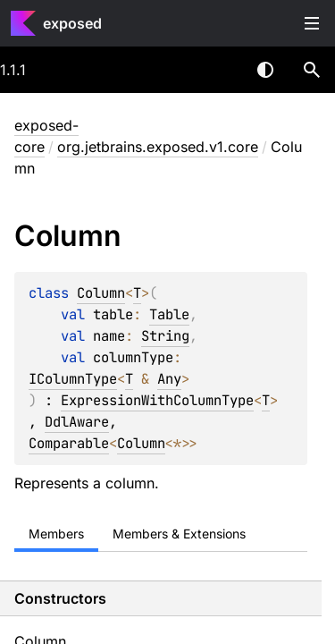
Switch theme (265, 70)
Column (101, 293)
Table (169, 314)
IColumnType (73, 379)
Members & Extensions (179, 534)
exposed (72, 23)
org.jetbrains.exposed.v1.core (158, 147)
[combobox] (219, 70)
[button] (312, 70)
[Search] (312, 70)
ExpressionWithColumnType (157, 400)
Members (56, 534)
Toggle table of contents (312, 23)
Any (169, 379)
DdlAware (77, 422)
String (165, 336)
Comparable (69, 443)
